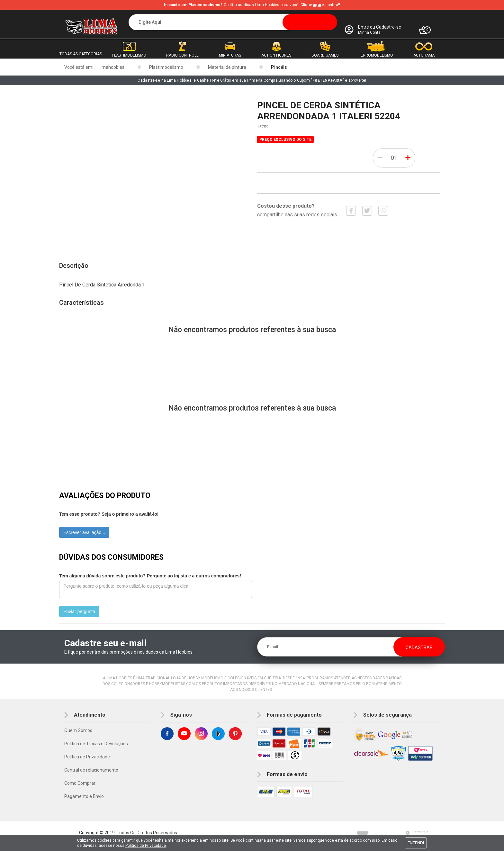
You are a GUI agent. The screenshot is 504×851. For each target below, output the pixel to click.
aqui (317, 5)
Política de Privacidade (87, 757)
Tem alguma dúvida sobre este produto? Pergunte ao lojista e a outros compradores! (150, 576)
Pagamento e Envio (84, 796)
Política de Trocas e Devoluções (96, 744)
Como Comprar (80, 783)
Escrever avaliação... (84, 532)
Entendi (416, 843)
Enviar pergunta (79, 611)
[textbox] (233, 22)
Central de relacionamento (91, 770)
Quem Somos (78, 730)
